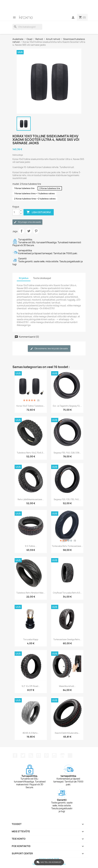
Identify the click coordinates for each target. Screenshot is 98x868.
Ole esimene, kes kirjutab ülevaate (49, 349)
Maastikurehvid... (67, 686)
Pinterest (36, 231)
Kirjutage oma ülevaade (27, 222)
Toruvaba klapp (31, 639)
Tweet (29, 231)
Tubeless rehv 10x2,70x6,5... (31, 453)
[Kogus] (16, 212)
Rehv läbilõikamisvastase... (31, 499)
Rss (31, 755)
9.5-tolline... (31, 546)
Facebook (15, 755)
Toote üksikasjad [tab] (42, 278)
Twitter (23, 755)
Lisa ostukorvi (39, 212)
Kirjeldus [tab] (24, 278)
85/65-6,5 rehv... (31, 733)
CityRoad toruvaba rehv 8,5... (67, 593)
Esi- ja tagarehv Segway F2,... (67, 406)
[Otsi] (27, 27)
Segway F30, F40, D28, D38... (67, 453)
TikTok (70, 755)
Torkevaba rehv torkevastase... (67, 546)
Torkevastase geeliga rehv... (67, 639)
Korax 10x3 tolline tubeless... (31, 406)
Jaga (21, 231)
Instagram (54, 755)
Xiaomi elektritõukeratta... (67, 733)
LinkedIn (62, 755)
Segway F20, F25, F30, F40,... (67, 499)
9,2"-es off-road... (31, 686)
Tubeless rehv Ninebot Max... (31, 593)
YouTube (39, 755)
